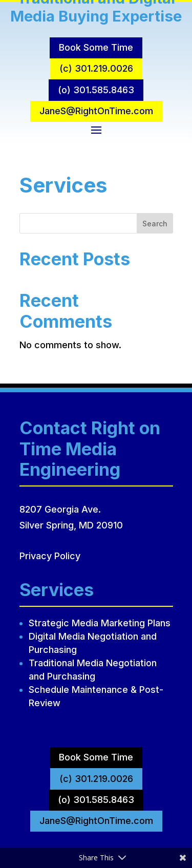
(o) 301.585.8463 (96, 90)
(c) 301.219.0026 (96, 68)
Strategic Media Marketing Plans (100, 623)
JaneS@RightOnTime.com (96, 111)
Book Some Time (96, 47)
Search (155, 224)
